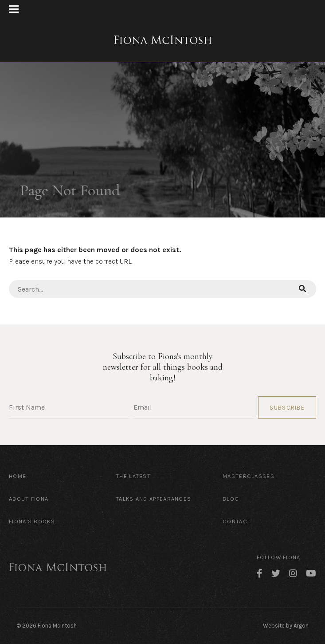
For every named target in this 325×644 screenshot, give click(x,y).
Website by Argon (286, 626)
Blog (231, 499)
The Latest (133, 476)
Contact (237, 521)
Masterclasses (249, 476)
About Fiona (29, 499)
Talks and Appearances (153, 499)
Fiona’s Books (32, 521)
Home (18, 476)
